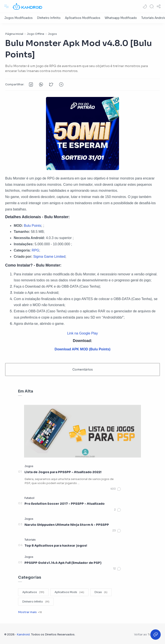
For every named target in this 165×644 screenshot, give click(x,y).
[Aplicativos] (33, 592)
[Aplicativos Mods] (69, 592)
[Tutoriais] (30, 540)
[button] (145, 6)
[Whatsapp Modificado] (121, 18)
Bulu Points (33, 226)
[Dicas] (101, 592)
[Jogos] (29, 466)
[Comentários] (116, 489)
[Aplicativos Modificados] (83, 18)
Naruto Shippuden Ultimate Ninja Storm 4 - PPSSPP (67, 525)
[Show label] (30, 612)
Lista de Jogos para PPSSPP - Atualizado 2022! (63, 472)
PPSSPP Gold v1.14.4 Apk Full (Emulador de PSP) (63, 563)
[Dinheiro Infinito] (49, 18)
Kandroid (23, 634)
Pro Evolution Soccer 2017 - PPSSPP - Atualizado (65, 504)
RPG (36, 250)
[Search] (152, 6)
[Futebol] (29, 498)
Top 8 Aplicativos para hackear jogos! (56, 546)
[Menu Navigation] (6, 6)
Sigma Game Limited (49, 257)
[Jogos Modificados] (18, 18)
